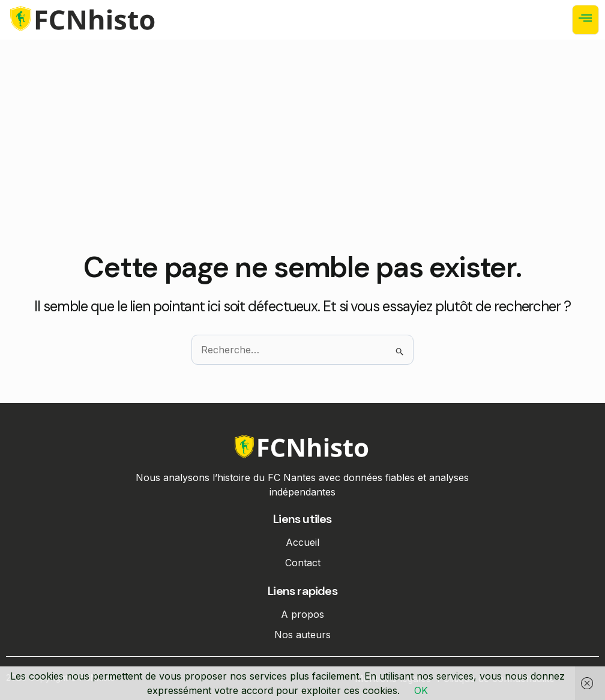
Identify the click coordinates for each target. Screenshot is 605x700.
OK (421, 690)
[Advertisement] (302, 162)
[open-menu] (585, 20)
